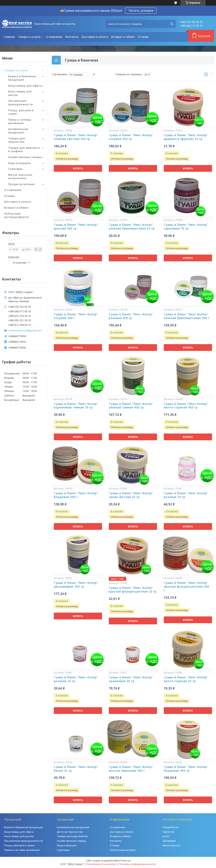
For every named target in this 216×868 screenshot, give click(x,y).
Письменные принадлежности (21, 103)
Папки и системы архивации (22, 850)
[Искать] (172, 24)
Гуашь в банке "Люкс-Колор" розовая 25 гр (76, 679)
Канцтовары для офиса (25, 86)
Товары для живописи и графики (24, 149)
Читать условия (141, 11)
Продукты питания (21, 184)
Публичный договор (123, 850)
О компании (54, 37)
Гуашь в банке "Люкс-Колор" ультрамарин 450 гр (76, 585)
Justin (166, 836)
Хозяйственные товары (25, 157)
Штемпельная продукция (18, 131)
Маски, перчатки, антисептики (21, 177)
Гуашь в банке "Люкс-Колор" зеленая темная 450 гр (131, 406)
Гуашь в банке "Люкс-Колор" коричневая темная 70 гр (76, 406)
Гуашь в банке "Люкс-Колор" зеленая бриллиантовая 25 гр (132, 227)
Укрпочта (168, 832)
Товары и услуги (29, 37)
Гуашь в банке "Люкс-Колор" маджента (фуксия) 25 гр (186, 137)
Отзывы (143, 37)
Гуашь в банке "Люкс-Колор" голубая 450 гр (131, 137)
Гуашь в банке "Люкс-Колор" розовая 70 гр (186, 495)
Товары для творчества (17, 140)
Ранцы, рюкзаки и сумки (21, 112)
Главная (9, 37)
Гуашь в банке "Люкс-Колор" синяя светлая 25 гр (131, 495)
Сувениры (15, 169)
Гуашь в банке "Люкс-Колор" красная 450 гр (76, 227)
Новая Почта (170, 827)
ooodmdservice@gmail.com (25, 331)
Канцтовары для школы (20, 93)
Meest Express (172, 845)
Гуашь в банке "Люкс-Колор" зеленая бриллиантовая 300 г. (187, 316)
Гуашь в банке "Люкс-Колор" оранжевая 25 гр (131, 679)
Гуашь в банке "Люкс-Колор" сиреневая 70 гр (186, 227)
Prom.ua (126, 860)
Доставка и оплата (95, 37)
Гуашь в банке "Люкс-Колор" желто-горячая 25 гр (186, 679)
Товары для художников (72, 836)
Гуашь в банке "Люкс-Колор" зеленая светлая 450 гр (76, 137)
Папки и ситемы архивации (20, 121)
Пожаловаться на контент (101, 864)
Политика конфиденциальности (137, 864)
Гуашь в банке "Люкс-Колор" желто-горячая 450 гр (186, 406)
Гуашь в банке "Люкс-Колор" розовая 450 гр (131, 316)
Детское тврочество (70, 832)
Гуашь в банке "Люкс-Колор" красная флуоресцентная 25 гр (133, 590)
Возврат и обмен (123, 37)
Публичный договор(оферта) (17, 215)
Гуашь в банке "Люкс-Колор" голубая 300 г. (76, 316)
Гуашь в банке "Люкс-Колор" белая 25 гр (76, 769)
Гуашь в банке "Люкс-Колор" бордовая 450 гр (186, 769)
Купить (78, 168)
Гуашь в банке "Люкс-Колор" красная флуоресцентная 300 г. (187, 587)
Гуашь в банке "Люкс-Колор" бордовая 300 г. (76, 495)
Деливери (169, 841)
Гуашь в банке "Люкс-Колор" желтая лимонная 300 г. (131, 769)
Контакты (72, 37)
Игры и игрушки (19, 163)
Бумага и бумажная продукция (22, 78)
